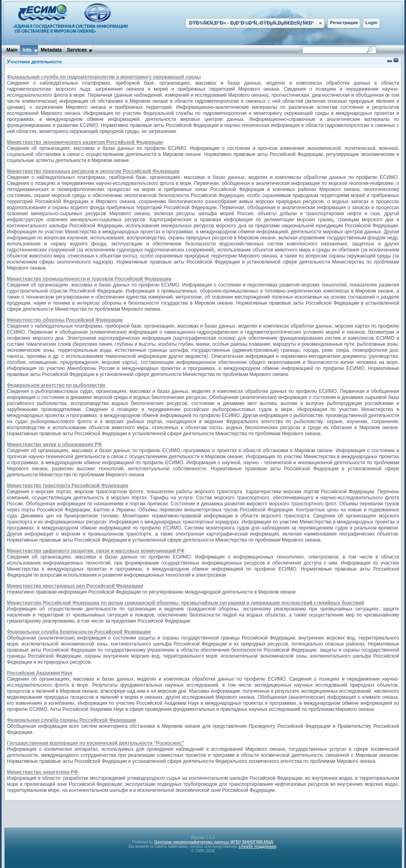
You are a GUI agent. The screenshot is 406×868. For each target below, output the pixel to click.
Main (12, 50)
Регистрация (344, 23)
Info (27, 50)
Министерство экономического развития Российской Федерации (85, 142)
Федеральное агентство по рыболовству (56, 385)
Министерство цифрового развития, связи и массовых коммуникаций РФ (96, 551)
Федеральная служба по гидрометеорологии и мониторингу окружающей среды (104, 77)
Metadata (51, 50)
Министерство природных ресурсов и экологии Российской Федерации (93, 171)
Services (77, 50)
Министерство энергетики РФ (42, 772)
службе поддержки (257, 846)
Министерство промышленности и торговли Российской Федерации (89, 279)
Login (371, 23)
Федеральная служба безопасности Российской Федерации (79, 632)
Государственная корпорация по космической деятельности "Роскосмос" (95, 743)
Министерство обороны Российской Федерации (65, 320)
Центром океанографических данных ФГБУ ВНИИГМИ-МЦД (214, 842)
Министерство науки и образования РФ (54, 444)
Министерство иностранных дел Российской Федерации (75, 586)
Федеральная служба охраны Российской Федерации (71, 720)
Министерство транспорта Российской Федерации (67, 486)
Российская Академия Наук (40, 673)
